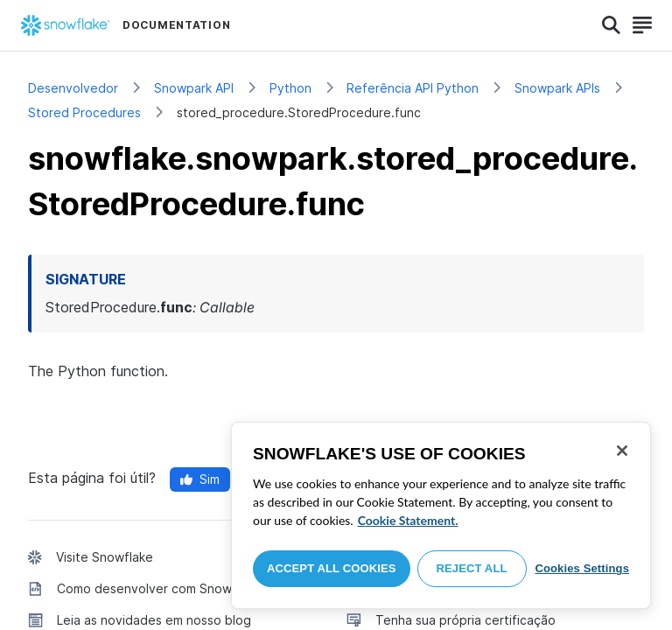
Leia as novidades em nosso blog (154, 620)
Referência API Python (413, 88)
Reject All (472, 568)
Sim (200, 479)
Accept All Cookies (332, 568)
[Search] (611, 25)
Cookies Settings (582, 568)
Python (290, 88)
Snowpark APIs (557, 88)
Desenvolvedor (73, 88)
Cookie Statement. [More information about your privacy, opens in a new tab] (408, 520)
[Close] (622, 451)
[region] (441, 515)
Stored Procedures (84, 112)
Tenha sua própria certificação (465, 620)
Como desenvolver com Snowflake (159, 588)
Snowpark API (194, 88)
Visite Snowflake (105, 557)
